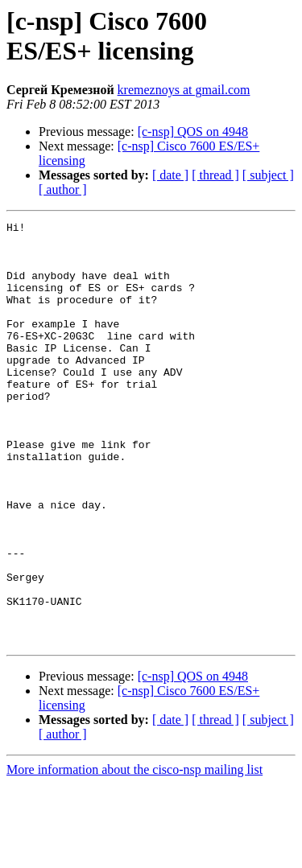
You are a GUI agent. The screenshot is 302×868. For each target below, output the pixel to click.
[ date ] (170, 175)
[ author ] (63, 189)
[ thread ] (215, 175)
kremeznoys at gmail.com (184, 90)
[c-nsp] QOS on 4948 (193, 132)
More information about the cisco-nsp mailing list (134, 854)
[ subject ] (268, 175)
